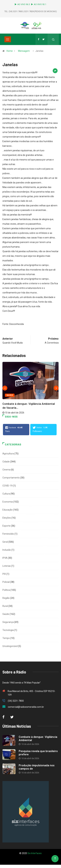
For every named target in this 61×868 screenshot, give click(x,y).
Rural (5, 606)
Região (6, 598)
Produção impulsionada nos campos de (37, 767)
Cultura (6, 494)
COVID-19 (7, 486)
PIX (4, 574)
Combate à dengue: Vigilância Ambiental (38, 738)
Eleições (7, 518)
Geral (5, 542)
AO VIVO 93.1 (39, 4)
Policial (6, 582)
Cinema (6, 470)
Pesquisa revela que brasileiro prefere (38, 753)
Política (6, 590)
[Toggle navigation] (8, 39)
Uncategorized (10, 646)
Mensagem (24, 51)
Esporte (6, 526)
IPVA (5, 558)
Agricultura (8, 454)
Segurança (8, 622)
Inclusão (7, 550)
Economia (8, 502)
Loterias (7, 566)
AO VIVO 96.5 (23, 4)
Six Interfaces (35, 853)
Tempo (6, 638)
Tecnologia (8, 630)
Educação (7, 510)
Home (10, 51)
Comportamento (11, 478)
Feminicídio (8, 534)
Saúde (10, 395)
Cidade (6, 462)
